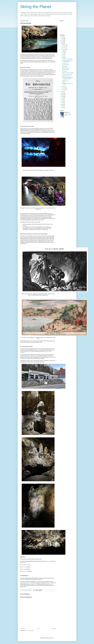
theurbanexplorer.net (27, 583)
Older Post (54, 629)
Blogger (52, 638)
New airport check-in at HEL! (67, 74)
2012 (62, 106)
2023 (62, 42)
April (63, 58)
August (64, 51)
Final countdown (65, 80)
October (64, 48)
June (63, 54)
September (64, 50)
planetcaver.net (49, 583)
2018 (62, 96)
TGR (37, 582)
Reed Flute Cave (49, 130)
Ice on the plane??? (66, 65)
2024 (62, 40)
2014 (62, 103)
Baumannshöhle (65, 63)
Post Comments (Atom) (30, 631)
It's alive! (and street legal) (67, 59)
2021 (62, 92)
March (63, 86)
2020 (62, 93)
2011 (62, 108)
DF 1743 (49, 561)
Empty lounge (65, 66)
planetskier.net (33, 584)
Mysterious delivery (66, 70)
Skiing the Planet (36, 7)
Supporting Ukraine (66, 68)
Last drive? (64, 82)
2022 (62, 43)
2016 (62, 100)
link (37, 350)
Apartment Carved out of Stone (68, 73)
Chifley (51, 224)
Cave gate (24, 569)
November (64, 46)
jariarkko (68, 112)
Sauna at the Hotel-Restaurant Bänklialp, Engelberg (68, 78)
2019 (62, 95)
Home (38, 629)
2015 (62, 101)
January (64, 90)
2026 (62, 37)
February (64, 88)
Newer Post (23, 629)
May (63, 56)
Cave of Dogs (24, 571)
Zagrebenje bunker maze (67, 76)
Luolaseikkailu (24, 565)
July (63, 53)
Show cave (24, 567)
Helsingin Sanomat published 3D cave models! (67, 61)
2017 (62, 98)
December (64, 45)
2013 (62, 104)
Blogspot (48, 584)
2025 (62, 39)
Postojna (40, 131)
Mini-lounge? (64, 71)
